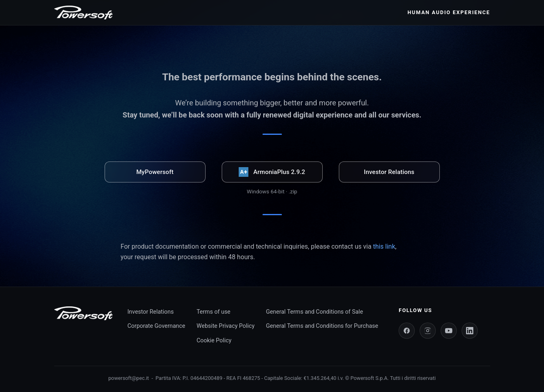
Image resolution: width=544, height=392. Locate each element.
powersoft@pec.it (129, 378)
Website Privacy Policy (226, 326)
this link (384, 246)
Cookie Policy (214, 341)
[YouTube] (449, 331)
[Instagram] (428, 331)
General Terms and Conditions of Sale (314, 312)
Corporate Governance (156, 326)
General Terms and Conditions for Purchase (322, 326)
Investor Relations (389, 172)
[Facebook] (407, 331)
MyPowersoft (155, 172)
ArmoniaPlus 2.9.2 (272, 172)
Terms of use (214, 312)
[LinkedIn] (470, 331)
